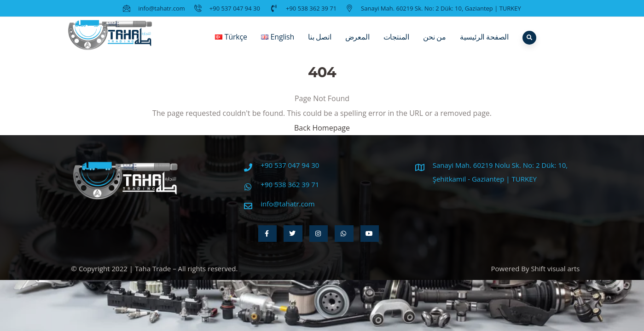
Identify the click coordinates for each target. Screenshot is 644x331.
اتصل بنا (320, 44)
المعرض (357, 44)
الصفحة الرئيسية (484, 44)
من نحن (435, 44)
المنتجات (396, 44)
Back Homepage (322, 128)
